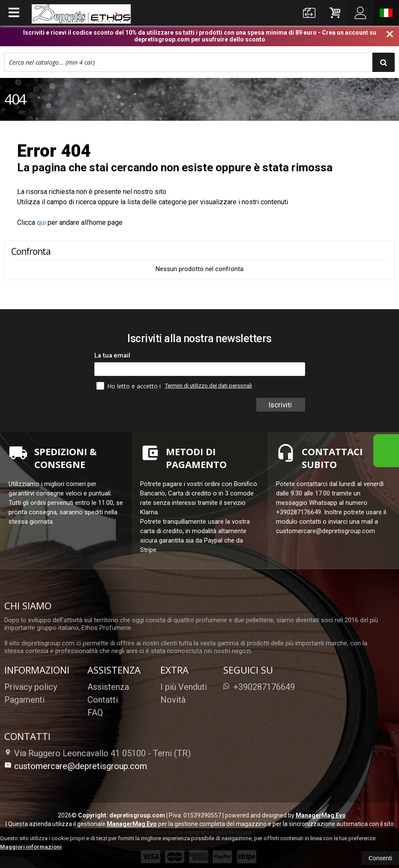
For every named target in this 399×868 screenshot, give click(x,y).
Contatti (103, 700)
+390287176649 (259, 687)
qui (41, 222)
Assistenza (108, 687)
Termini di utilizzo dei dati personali (208, 386)
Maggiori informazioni (31, 847)
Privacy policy (31, 687)
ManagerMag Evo (321, 815)
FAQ (95, 713)
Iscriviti (280, 405)
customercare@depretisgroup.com (76, 766)
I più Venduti (184, 687)
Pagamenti (24, 700)
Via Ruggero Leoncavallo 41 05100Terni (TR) (97, 753)
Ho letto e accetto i (129, 386)
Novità (173, 700)
